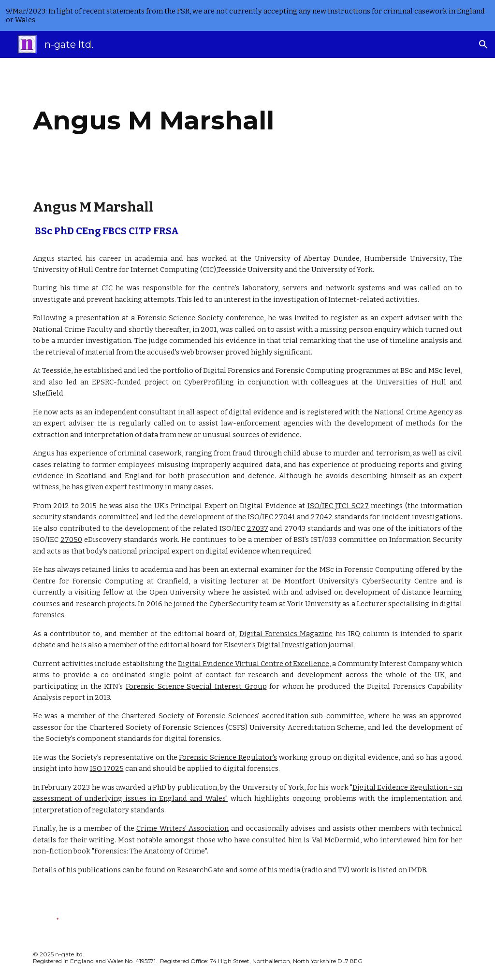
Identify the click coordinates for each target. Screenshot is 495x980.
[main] (210, 121)
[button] (483, 44)
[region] (247, 15)
